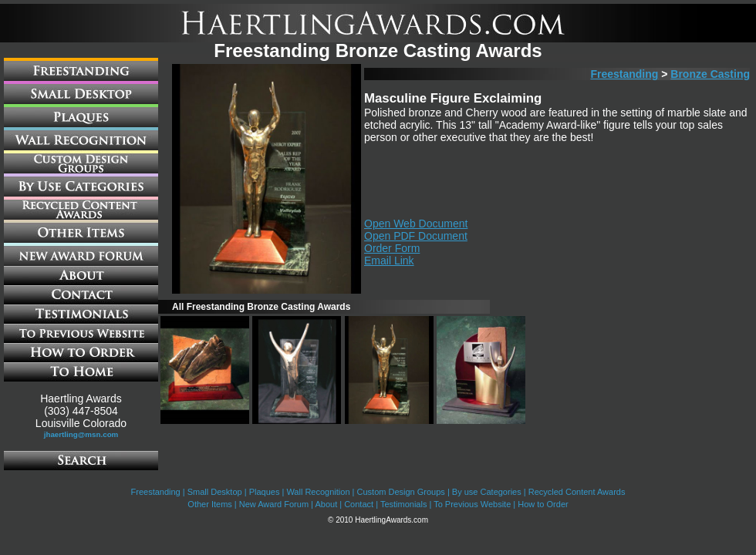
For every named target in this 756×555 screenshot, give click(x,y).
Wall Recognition (318, 492)
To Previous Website (472, 504)
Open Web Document (416, 224)
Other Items (209, 504)
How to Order (543, 504)
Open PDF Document (416, 236)
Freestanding (624, 74)
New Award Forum (274, 504)
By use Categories (487, 492)
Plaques (265, 492)
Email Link (389, 261)
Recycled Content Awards (577, 492)
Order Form (392, 248)
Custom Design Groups (401, 492)
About (326, 504)
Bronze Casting (710, 74)
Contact (359, 504)
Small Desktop (215, 492)
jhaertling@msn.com (81, 434)
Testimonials (404, 504)
